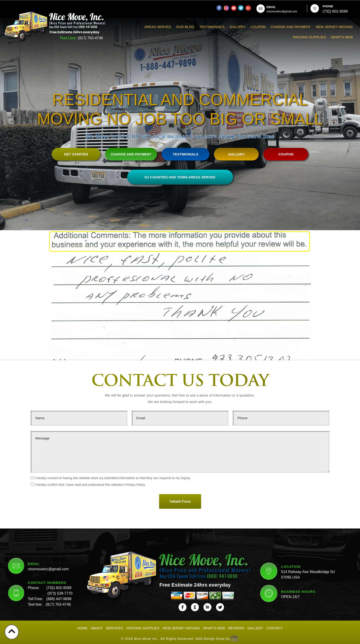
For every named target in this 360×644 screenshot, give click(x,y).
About (97, 627)
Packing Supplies (309, 37)
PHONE (328, 6)
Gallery (238, 27)
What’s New (342, 37)
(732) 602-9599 (59, 587)
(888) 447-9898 (59, 598)
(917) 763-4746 (90, 38)
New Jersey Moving (334, 27)
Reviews (236, 627)
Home (82, 627)
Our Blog (185, 27)
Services (115, 627)
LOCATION (291, 565)
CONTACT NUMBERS (47, 581)
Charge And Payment (291, 27)
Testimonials (212, 27)
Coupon (258, 27)
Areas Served (158, 27)
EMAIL (271, 7)
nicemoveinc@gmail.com (48, 568)
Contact (274, 627)
